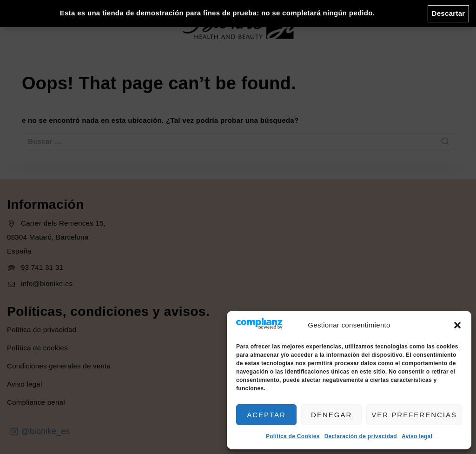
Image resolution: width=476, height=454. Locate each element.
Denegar (331, 415)
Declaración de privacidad (361, 436)
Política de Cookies (293, 436)
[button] (457, 325)
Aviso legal (417, 436)
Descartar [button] (449, 13)
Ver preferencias (414, 415)
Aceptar (266, 415)
